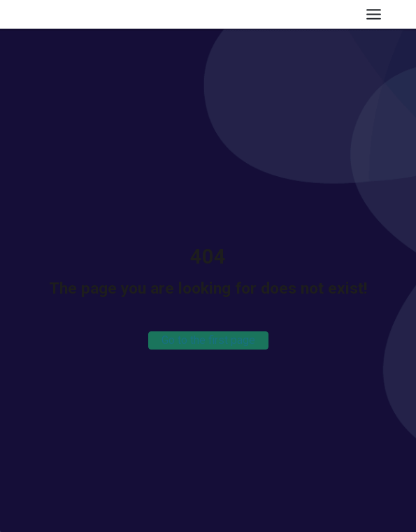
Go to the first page (208, 340)
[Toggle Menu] (374, 14)
